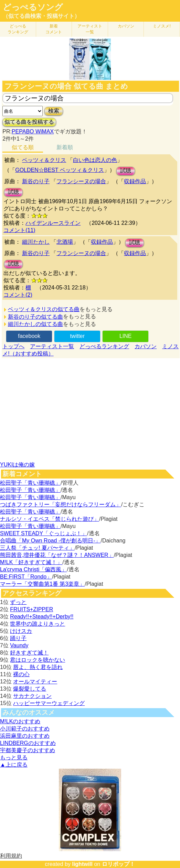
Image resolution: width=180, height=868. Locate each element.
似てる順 (23, 147)
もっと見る (14, 757)
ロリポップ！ (118, 864)
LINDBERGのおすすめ (28, 743)
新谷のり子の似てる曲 (35, 317)
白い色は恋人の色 (95, 160)
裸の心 (21, 674)
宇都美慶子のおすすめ (28, 750)
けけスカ (21, 631)
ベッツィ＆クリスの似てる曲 (44, 309)
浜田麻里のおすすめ (25, 736)
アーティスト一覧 (52, 346)
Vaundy (19, 645)
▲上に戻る (14, 765)
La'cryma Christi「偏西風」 (33, 569)
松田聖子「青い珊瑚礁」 (30, 483)
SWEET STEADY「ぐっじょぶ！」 (44, 533)
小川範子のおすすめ (25, 729)
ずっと (18, 602)
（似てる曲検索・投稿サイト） (41, 16)
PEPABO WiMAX (33, 131)
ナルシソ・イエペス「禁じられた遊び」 (50, 519)
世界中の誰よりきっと (38, 624)
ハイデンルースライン (53, 223)
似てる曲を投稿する (29, 122)
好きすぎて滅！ (29, 653)
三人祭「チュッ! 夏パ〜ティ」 (37, 548)
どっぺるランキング (104, 346)
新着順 (65, 147)
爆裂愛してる (30, 689)
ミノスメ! (162, 26)
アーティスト (90, 29)
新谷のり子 (36, 181)
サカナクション (32, 696)
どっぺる (18, 29)
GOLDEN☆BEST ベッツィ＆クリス (60, 170)
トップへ (13, 346)
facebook (29, 336)
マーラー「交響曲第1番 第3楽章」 (42, 584)
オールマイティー (35, 682)
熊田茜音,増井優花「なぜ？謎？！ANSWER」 (57, 555)
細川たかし (36, 242)
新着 (54, 29)
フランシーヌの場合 (81, 181)
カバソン (126, 26)
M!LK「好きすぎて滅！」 (31, 562)
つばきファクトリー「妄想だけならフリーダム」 (61, 504)
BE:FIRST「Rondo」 (26, 577)
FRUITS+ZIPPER (31, 609)
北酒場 (65, 242)
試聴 (126, 171)
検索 (54, 111)
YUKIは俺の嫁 (17, 465)
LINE (126, 336)
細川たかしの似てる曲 (35, 324)
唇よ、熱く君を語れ (38, 667)
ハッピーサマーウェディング (49, 703)
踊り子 (18, 638)
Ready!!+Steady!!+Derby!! (42, 617)
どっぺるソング (33, 7)
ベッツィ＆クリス (44, 160)
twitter (77, 336)
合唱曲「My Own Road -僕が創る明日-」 (50, 541)
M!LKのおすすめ (20, 721)
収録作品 (135, 181)
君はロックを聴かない (38, 660)
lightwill (82, 864)
